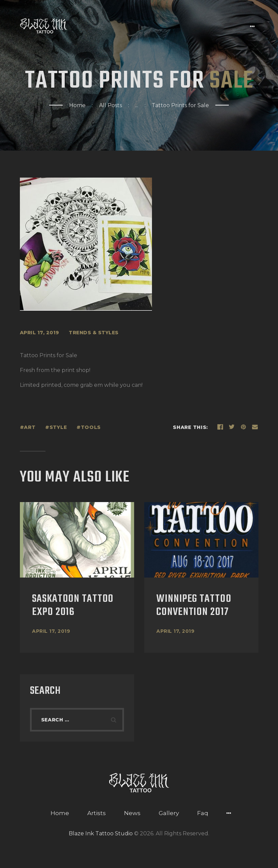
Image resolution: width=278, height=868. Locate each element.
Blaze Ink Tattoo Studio (101, 833)
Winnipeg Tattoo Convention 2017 (194, 606)
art (30, 427)
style (58, 427)
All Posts (111, 105)
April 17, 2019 (51, 631)
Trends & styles (94, 333)
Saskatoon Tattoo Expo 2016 (73, 606)
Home (77, 105)
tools (91, 427)
